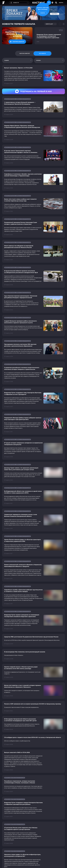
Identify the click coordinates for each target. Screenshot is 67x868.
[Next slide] (64, 24)
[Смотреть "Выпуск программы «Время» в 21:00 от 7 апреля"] (17, 42)
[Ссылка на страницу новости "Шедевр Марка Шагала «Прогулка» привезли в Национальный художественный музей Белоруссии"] (33, 131)
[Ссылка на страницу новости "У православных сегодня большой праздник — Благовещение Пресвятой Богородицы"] (33, 107)
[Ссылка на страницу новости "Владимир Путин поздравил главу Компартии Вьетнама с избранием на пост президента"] (33, 398)
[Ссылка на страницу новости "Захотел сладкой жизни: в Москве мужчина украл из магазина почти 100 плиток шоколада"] (33, 672)
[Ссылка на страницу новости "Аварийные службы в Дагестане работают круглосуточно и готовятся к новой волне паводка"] (33, 595)
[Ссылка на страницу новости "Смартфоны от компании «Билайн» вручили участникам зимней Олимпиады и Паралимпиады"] (33, 179)
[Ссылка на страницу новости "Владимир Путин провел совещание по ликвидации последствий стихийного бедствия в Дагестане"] (33, 620)
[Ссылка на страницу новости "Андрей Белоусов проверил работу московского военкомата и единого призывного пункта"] (33, 326)
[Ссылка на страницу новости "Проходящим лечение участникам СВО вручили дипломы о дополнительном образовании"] (33, 349)
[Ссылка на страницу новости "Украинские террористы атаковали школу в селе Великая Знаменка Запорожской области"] (33, 520)
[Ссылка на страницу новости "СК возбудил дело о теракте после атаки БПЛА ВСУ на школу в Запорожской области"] (33, 741)
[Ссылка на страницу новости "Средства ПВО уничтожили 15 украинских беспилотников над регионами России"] (33, 640)
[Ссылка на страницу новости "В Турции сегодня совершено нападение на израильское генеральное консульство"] (33, 448)
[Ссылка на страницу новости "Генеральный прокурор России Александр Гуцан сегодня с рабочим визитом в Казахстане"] (33, 227)
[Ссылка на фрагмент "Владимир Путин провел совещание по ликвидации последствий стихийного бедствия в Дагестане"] (50, 36)
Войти (61, 3)
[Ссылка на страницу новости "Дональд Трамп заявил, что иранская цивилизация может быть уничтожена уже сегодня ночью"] (33, 472)
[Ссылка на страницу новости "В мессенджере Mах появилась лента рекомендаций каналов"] (33, 655)
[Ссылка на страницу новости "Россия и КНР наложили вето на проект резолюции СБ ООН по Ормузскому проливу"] (33, 707)
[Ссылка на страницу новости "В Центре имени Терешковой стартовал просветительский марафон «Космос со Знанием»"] (33, 155)
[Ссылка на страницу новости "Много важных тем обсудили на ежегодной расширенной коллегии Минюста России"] (33, 251)
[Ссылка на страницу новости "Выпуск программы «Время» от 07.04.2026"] (33, 76)
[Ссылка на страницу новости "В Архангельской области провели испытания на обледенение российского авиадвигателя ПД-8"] (33, 276)
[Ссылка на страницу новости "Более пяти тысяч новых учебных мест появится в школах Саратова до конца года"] (33, 204)
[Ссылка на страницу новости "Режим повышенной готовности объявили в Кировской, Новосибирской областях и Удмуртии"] (33, 570)
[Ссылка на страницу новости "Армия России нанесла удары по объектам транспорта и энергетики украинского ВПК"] (33, 545)
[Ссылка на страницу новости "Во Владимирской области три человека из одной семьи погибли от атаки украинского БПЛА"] (33, 496)
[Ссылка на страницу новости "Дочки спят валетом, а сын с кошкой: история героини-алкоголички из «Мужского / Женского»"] (33, 691)
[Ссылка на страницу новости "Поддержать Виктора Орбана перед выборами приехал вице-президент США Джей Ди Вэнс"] (33, 423)
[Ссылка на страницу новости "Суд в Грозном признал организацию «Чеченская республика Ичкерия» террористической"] (33, 301)
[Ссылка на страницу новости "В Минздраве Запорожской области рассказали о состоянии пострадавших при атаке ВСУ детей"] (33, 724)
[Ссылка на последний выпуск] (17, 36)
